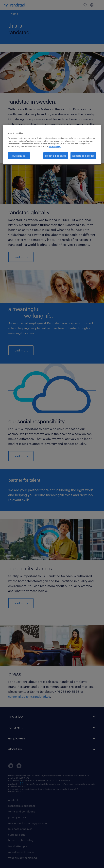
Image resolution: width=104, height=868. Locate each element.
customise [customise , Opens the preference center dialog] (19, 156)
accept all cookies (83, 156)
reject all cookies (56, 156)
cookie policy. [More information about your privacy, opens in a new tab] (55, 146)
